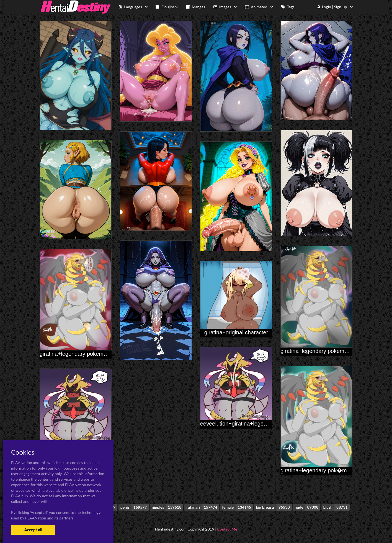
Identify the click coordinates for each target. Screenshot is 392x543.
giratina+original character (236, 332)
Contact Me (227, 529)
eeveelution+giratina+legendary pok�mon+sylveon (263, 424)
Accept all (33, 530)
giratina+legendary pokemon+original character (97, 354)
